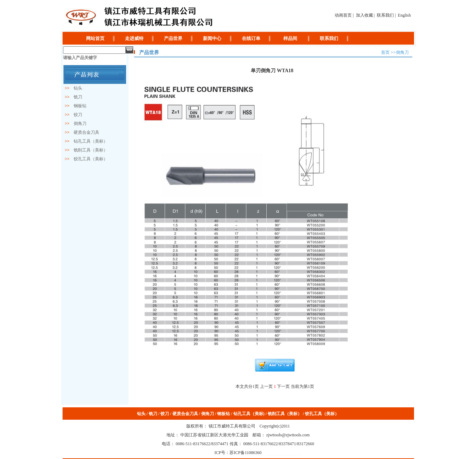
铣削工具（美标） (89, 150)
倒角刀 (78, 124)
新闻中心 (212, 38)
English (404, 15)
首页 (385, 52)
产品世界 (173, 38)
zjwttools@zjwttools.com (288, 435)
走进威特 (134, 38)
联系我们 (385, 15)
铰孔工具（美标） (89, 159)
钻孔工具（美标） (89, 141)
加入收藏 (364, 15)
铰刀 (76, 115)
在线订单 (251, 38)
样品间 (290, 38)
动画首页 (343, 15)
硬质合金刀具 (84, 132)
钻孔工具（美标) (249, 414)
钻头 (76, 88)
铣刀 (76, 97)
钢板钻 (78, 106)
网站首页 (95, 38)
